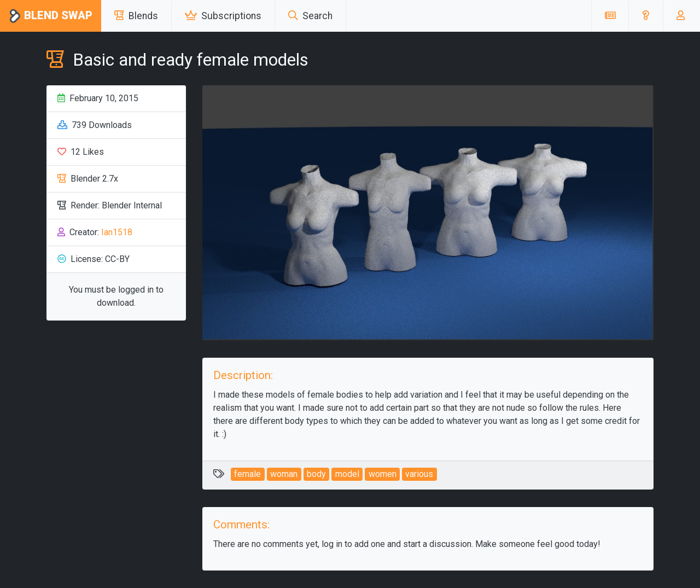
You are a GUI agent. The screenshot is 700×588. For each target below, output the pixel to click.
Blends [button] (136, 16)
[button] (646, 16)
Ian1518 (117, 232)
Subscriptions (223, 16)
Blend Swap (51, 16)
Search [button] (310, 16)
